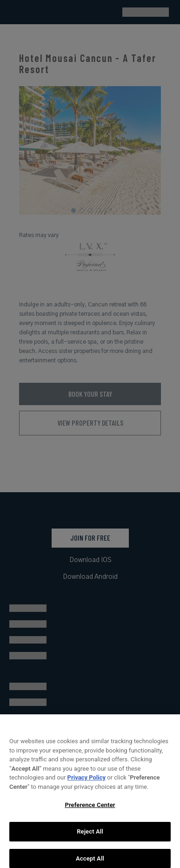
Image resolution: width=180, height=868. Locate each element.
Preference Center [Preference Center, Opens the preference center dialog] (90, 808)
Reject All (90, 835)
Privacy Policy (87, 781)
